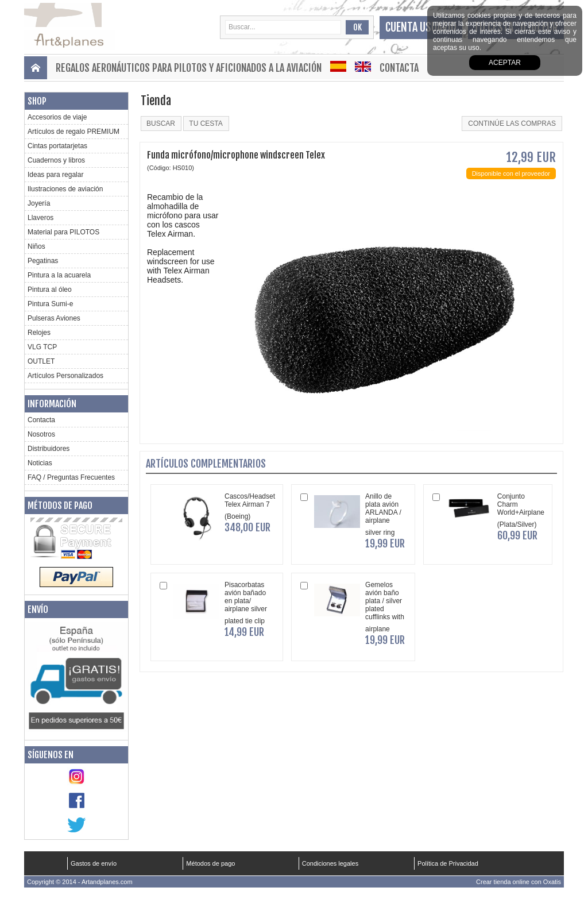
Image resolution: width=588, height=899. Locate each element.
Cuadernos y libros (56, 160)
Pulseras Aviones (54, 318)
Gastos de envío (94, 863)
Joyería (39, 203)
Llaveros (40, 218)
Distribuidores (49, 449)
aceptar (505, 63)
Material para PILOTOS (63, 232)
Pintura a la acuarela (59, 275)
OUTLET (41, 361)
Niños (36, 246)
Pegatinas (43, 261)
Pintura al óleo (50, 290)
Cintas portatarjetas (57, 146)
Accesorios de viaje (57, 117)
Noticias (40, 463)
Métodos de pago (60, 506)
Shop (37, 101)
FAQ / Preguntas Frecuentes (71, 477)
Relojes (39, 333)
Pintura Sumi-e (50, 304)
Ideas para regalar (55, 175)
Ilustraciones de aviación (65, 189)
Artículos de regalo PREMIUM (73, 132)
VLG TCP (42, 347)
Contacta (399, 68)
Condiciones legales (330, 863)
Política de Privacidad (448, 863)
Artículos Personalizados (65, 376)
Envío (38, 609)
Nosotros (41, 434)
